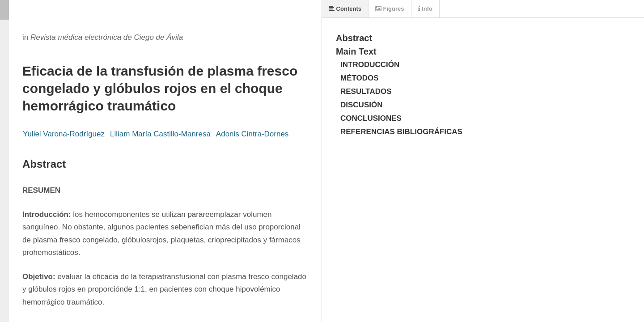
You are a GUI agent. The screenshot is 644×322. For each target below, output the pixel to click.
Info (425, 9)
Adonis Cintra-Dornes (252, 134)
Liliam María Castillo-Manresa (160, 134)
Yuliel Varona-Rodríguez (64, 134)
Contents (345, 9)
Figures (390, 9)
